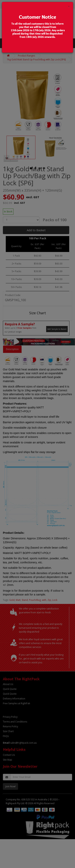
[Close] (69, 7)
